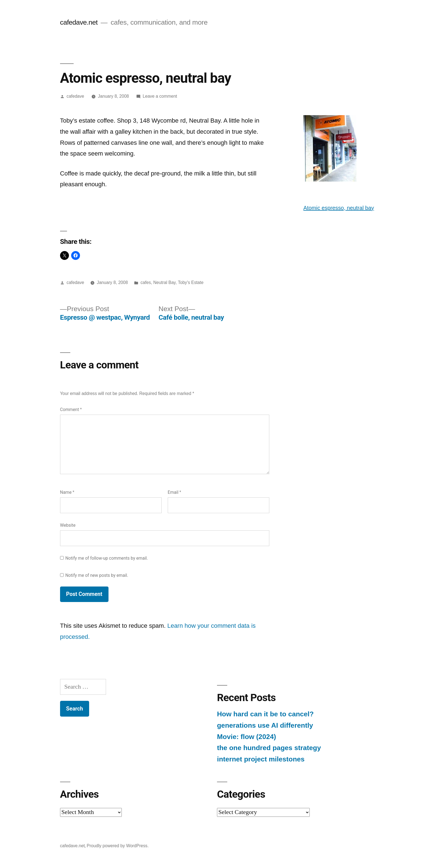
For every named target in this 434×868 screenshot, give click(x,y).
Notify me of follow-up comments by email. (107, 558)
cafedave (75, 96)
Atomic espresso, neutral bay (339, 208)
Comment (71, 410)
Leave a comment (160, 96)
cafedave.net (79, 22)
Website (68, 525)
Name (67, 492)
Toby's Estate (191, 282)
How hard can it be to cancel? (265, 714)
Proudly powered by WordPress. (118, 846)
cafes (146, 282)
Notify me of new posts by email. (97, 575)
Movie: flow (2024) (246, 737)
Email (175, 492)
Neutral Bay (164, 282)
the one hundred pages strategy (269, 748)
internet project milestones (261, 759)
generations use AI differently (265, 725)
